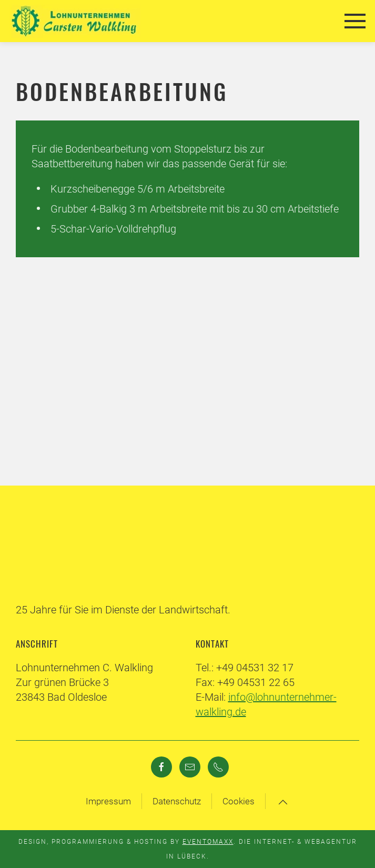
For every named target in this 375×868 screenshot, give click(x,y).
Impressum (108, 801)
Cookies (239, 801)
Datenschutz (177, 801)
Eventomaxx (208, 842)
